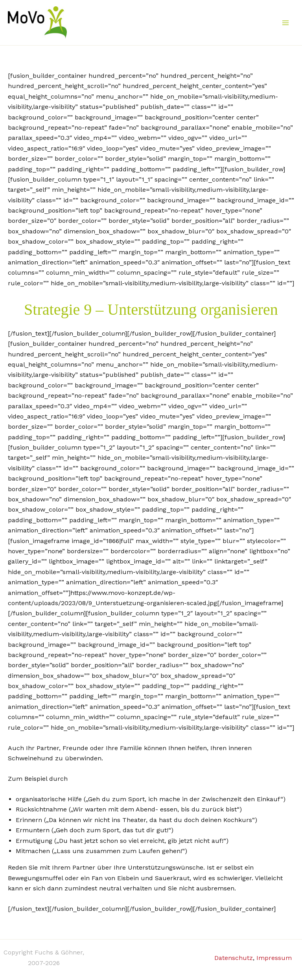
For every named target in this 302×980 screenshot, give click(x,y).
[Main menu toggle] (285, 23)
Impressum (274, 958)
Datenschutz (234, 958)
